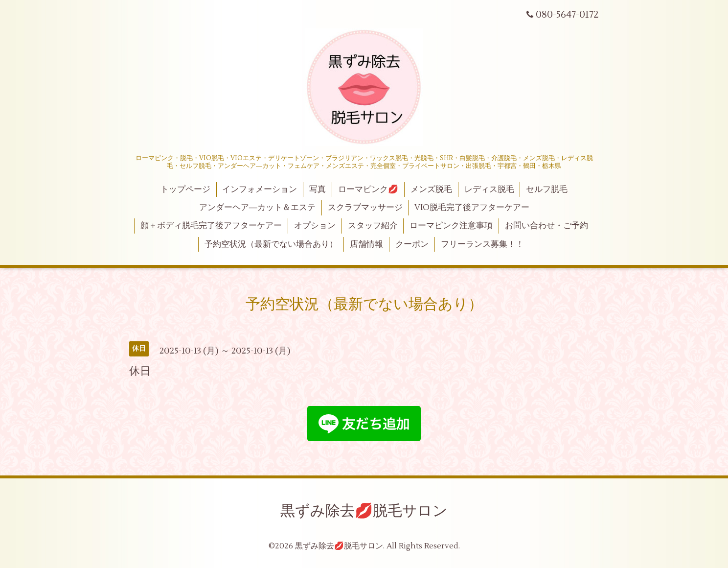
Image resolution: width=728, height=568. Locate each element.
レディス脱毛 (489, 189)
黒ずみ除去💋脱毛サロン (364, 511)
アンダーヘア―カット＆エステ (257, 208)
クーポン (412, 244)
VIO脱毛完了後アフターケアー (472, 208)
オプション (315, 226)
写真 (318, 189)
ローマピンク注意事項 (451, 226)
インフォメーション (260, 189)
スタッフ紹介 (373, 226)
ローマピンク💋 (368, 189)
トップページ (185, 189)
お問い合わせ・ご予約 (546, 226)
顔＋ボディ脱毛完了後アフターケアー (211, 226)
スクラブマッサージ (365, 208)
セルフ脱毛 (547, 189)
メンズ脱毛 (431, 189)
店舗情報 (366, 244)
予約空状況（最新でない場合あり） (271, 244)
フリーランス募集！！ (482, 244)
